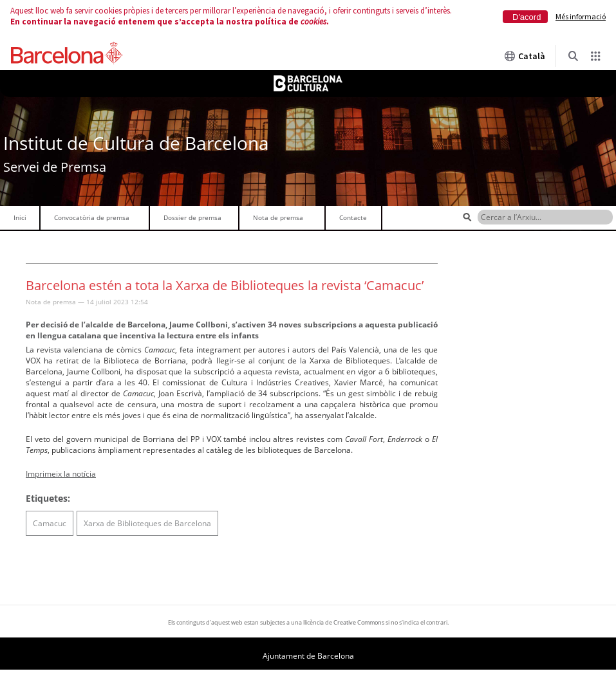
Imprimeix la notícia (61, 474)
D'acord (527, 17)
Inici (20, 217)
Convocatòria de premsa (92, 217)
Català (525, 56)
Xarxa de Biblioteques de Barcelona (147, 523)
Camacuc (50, 523)
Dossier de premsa (192, 217)
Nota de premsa (278, 217)
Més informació (581, 16)
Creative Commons (359, 622)
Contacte (353, 217)
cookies (313, 22)
